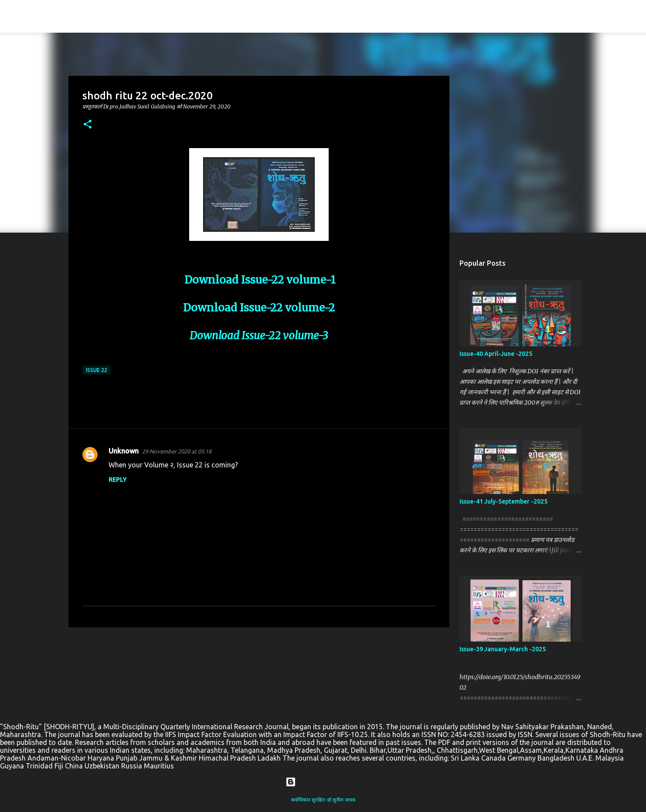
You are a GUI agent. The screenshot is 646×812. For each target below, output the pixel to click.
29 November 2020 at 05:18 (177, 451)
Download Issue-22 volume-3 (259, 336)
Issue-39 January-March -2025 (503, 649)
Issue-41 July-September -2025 (503, 501)
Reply (117, 480)
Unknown (124, 451)
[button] (88, 125)
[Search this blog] (593, 17)
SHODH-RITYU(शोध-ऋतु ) (100, 17)
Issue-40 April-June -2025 (496, 354)
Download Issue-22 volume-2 (259, 308)
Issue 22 (97, 370)
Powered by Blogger (323, 782)
